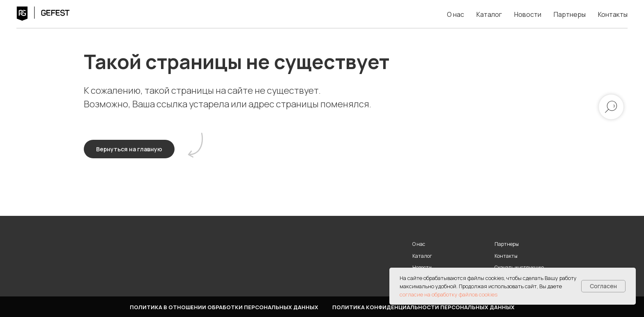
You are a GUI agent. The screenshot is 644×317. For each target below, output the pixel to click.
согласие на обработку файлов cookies (448, 294)
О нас (455, 14)
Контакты (613, 14)
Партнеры (570, 14)
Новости (528, 14)
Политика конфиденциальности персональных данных (423, 307)
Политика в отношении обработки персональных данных (224, 307)
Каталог (489, 14)
